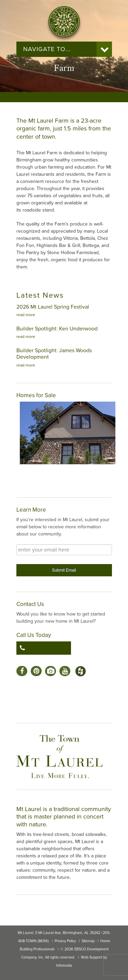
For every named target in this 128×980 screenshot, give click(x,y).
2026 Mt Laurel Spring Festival (53, 307)
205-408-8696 (46, 648)
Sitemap (88, 941)
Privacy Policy (65, 941)
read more (26, 315)
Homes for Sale (36, 395)
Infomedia (64, 966)
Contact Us (30, 604)
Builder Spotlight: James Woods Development (54, 354)
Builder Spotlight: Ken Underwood (57, 329)
